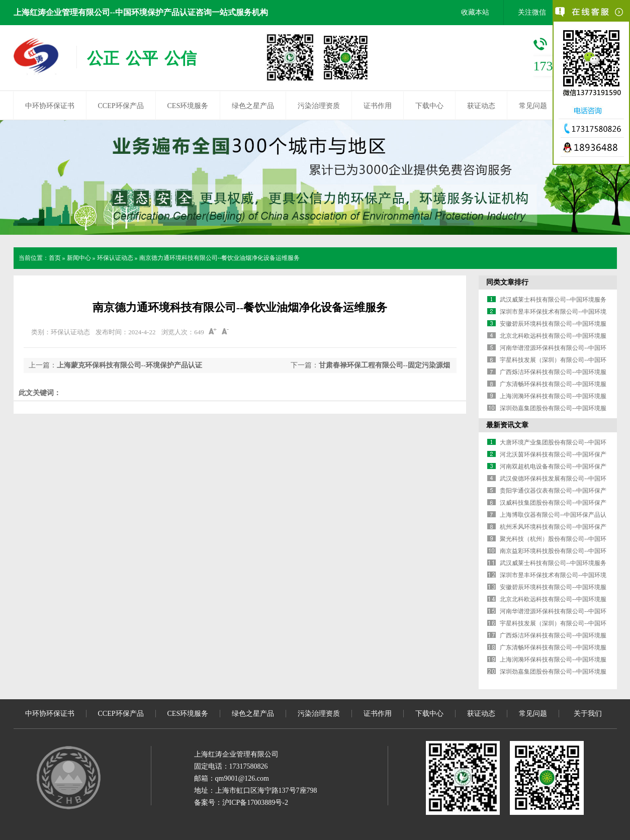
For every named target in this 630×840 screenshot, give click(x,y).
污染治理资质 (319, 106)
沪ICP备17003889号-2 (255, 803)
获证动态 (481, 106)
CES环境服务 (188, 106)
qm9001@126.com (242, 778)
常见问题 (533, 106)
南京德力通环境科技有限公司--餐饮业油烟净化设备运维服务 (220, 258)
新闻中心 (79, 258)
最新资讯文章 (507, 425)
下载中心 (429, 106)
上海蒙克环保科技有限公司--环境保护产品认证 (129, 365)
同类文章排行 (507, 282)
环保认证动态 (115, 258)
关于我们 (588, 714)
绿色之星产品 (253, 106)
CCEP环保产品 (121, 106)
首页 (55, 258)
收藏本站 (475, 12)
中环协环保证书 (50, 106)
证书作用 (378, 106)
